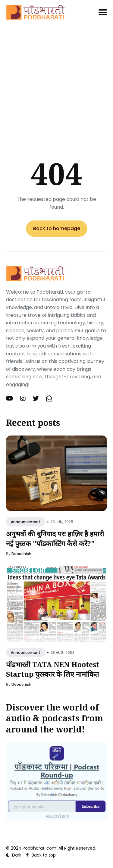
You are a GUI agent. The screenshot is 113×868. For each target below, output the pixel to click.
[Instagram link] (23, 398)
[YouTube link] (10, 398)
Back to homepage (57, 228)
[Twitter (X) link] (36, 398)
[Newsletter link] (49, 398)
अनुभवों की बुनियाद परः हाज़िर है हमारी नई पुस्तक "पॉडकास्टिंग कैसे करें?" (55, 539)
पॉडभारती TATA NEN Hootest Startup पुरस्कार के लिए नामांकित (53, 669)
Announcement (26, 522)
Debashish (21, 554)
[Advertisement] (56, 79)
